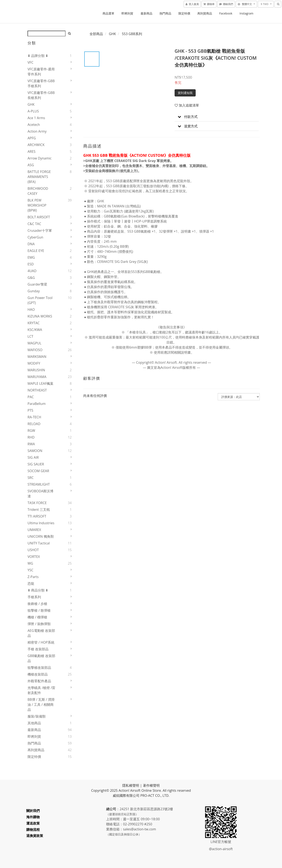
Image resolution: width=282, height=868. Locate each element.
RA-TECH (34, 417)
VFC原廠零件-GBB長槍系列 (41, 95)
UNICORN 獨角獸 (41, 536)
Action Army (37, 131)
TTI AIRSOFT (37, 516)
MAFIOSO (35, 350)
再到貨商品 (205, 13)
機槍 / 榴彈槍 (37, 617)
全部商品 (96, 34)
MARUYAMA (37, 377)
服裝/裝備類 (37, 716)
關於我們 (34, 811)
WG (30, 563)
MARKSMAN (37, 357)
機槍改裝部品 (38, 674)
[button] (217, 117)
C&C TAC (34, 224)
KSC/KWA (35, 330)
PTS (30, 410)
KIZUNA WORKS (40, 316)
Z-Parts (33, 577)
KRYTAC (34, 323)
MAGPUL (34, 343)
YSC (30, 570)
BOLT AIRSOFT (39, 217)
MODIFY (34, 363)
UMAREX (34, 530)
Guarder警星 (37, 284)
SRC (31, 478)
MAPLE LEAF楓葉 (40, 383)
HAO (31, 310)
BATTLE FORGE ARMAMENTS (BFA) (39, 177)
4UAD (32, 271)
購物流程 (34, 830)
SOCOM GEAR (38, 471)
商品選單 (108, 13)
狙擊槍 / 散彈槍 (39, 610)
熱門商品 (165, 13)
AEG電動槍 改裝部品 (41, 633)
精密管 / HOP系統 (41, 642)
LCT (30, 336)
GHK (31, 104)
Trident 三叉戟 (39, 510)
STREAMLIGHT (39, 484)
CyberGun (35, 237)
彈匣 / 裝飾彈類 (39, 624)
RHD (31, 437)
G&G (31, 278)
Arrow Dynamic (40, 158)
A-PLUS (33, 111)
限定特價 (184, 13)
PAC (31, 397)
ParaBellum (37, 404)
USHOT (33, 550)
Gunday (34, 291)
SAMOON (35, 451)
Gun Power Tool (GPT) (40, 300)
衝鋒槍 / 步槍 (37, 604)
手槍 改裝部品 (38, 649)
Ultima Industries (41, 523)
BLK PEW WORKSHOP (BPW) (37, 205)
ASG (31, 165)
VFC (30, 62)
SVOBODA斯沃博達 (40, 494)
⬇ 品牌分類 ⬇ (38, 56)
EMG (31, 257)
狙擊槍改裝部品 (39, 668)
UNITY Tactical (39, 543)
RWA (31, 444)
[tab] (217, 117)
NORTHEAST (37, 390)
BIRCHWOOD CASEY (38, 191)
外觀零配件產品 (39, 681)
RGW (31, 431)
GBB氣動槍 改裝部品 (41, 658)
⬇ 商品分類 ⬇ (38, 590)
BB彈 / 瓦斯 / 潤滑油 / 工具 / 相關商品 (41, 705)
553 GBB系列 (132, 34)
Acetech (34, 125)
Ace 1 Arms (36, 118)
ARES (32, 151)
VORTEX (34, 557)
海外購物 (34, 817)
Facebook (226, 13)
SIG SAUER (36, 464)
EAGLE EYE (36, 251)
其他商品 (34, 723)
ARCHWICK (36, 145)
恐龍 (31, 583)
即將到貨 (127, 13)
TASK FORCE (37, 503)
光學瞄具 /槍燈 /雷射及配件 (41, 690)
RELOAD (34, 424)
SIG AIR (33, 457)
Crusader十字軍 (40, 231)
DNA (31, 244)
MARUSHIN (36, 370)
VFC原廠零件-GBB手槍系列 (41, 83)
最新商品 (146, 13)
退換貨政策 (36, 836)
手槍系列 (34, 597)
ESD (31, 264)
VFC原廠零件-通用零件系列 (41, 72)
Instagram (246, 13)
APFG (32, 138)
